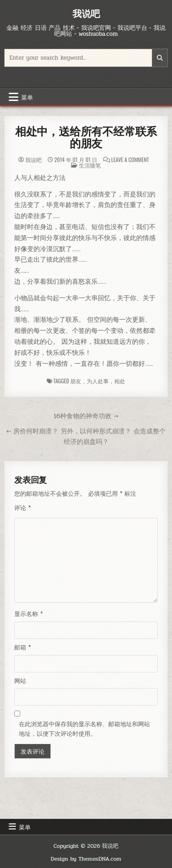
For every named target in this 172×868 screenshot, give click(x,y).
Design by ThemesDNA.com (86, 859)
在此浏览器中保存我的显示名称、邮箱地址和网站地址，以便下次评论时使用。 (84, 729)
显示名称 (28, 614)
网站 (20, 681)
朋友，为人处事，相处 (98, 381)
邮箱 (22, 648)
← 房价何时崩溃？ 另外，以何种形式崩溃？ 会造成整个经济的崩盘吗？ (86, 436)
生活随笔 (90, 165)
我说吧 (86, 14)
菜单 (27, 97)
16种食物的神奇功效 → (86, 416)
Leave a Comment (130, 160)
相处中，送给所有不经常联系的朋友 (86, 137)
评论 (22, 508)
